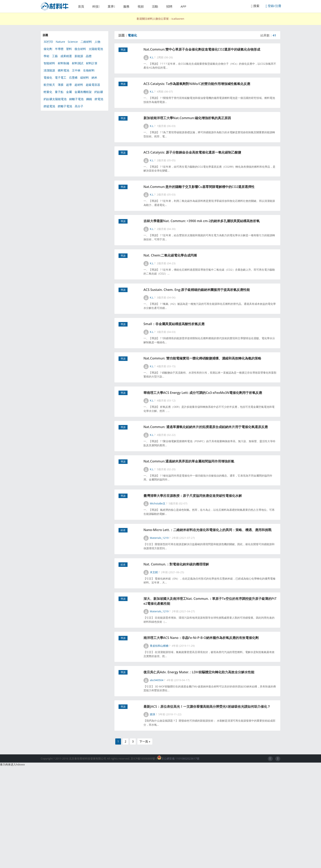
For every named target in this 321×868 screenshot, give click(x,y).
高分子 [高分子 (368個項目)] (79, 106)
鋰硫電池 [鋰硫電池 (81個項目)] (49, 106)
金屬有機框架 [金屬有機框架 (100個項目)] (83, 92)
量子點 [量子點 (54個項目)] (59, 92)
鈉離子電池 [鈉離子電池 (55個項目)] (76, 99)
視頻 (141, 6)
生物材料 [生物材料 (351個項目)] (89, 70)
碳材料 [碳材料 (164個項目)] (85, 77)
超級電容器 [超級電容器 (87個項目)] (93, 85)
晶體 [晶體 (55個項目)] (89, 56)
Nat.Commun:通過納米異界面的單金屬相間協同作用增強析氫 (207, 527)
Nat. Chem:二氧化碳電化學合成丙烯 (187, 288)
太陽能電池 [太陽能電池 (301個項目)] (96, 49)
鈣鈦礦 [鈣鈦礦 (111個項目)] (99, 92)
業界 (111, 6)
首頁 (81, 6)
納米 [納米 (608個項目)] (94, 77)
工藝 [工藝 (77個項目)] (55, 56)
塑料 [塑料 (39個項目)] (69, 49)
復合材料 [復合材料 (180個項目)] (80, 49)
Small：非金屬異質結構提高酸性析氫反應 (191, 366)
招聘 (169, 6)
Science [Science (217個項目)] (73, 42)
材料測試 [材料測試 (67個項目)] (78, 63)
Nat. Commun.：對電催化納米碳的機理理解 (193, 642)
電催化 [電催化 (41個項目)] (48, 77)
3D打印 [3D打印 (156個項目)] (48, 42)
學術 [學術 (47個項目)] (46, 56)
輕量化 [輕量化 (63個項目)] (48, 92)
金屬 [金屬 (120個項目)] (69, 92)
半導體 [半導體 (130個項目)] (59, 49)
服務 (126, 6)
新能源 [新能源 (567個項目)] (79, 56)
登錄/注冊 (273, 6)
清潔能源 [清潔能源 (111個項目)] (49, 70)
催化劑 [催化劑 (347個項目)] (48, 49)
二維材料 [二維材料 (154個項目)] (86, 42)
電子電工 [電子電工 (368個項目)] (61, 77)
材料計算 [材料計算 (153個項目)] (92, 63)
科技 (95, 6)
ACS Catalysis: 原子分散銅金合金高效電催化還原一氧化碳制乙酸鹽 (211, 169)
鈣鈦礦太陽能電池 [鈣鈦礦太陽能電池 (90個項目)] (55, 99)
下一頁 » (145, 843)
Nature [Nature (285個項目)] (60, 42)
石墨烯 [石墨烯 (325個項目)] (73, 77)
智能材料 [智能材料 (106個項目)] (49, 63)
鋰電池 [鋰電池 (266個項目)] (99, 99)
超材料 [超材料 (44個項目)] (79, 85)
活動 (155, 6)
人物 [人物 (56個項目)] (97, 42)
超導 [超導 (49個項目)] (69, 85)
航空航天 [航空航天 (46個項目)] (49, 85)
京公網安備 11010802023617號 (178, 860)
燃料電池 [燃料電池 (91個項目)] (63, 70)
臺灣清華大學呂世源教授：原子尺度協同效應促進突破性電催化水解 (212, 564)
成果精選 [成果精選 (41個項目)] (66, 56)
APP (183, 6)
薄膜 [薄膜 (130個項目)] (61, 85)
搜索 (255, 6)
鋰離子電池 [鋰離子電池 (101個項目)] (65, 106)
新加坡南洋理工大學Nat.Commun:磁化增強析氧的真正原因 (206, 132)
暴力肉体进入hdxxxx (12, 866)
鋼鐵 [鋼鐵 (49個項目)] (89, 99)
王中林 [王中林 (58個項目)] (76, 70)
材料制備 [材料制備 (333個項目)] (63, 63)
